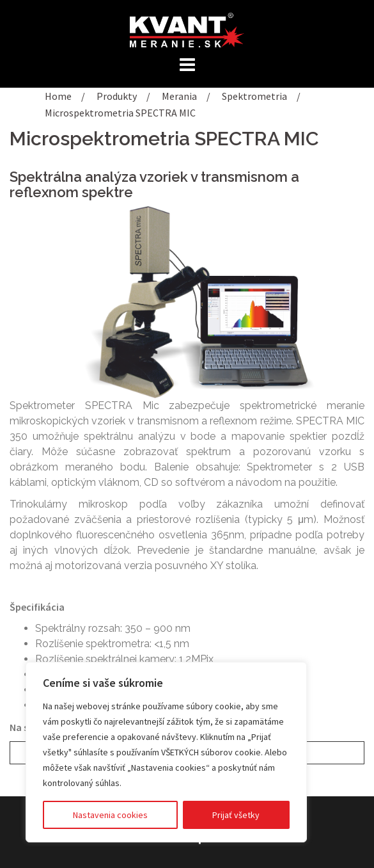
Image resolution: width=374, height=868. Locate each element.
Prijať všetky (236, 815)
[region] (166, 752)
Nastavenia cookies (110, 815)
